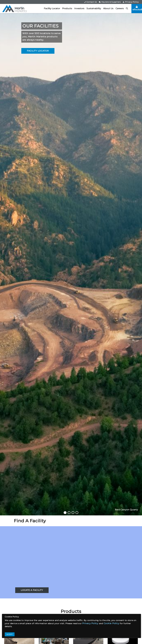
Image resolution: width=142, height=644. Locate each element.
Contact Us (91, 2)
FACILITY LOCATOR (38, 51)
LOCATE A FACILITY (32, 590)
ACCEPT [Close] (10, 634)
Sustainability (94, 8)
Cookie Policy (111, 623)
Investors (79, 8)
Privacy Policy (131, 2)
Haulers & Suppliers (110, 2)
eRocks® (137, 8)
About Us (108, 8)
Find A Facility (30, 521)
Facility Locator (52, 8)
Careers (120, 8)
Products (67, 8)
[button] (127, 9)
